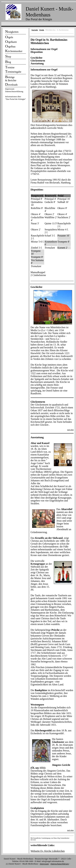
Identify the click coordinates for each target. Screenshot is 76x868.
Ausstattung (37, 63)
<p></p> (16, 95)
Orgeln (42, 30)
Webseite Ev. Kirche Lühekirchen (48, 851)
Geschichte (36, 58)
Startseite (35, 30)
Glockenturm (38, 61)
